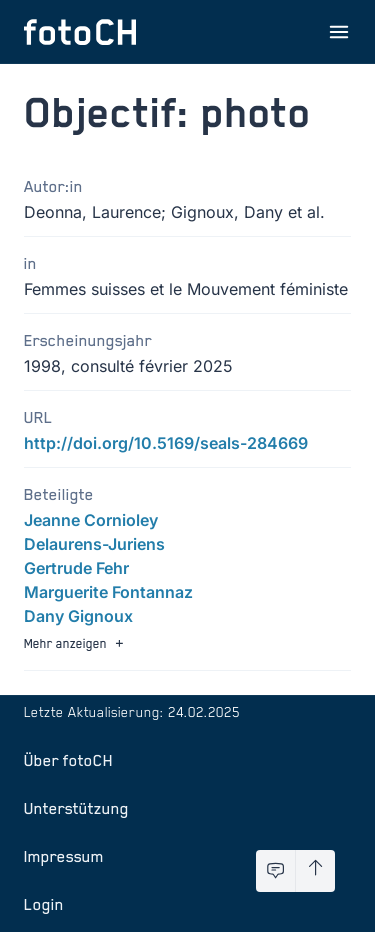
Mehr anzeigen (76, 643)
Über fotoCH (68, 760)
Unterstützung (76, 808)
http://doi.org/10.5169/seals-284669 (166, 443)
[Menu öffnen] (339, 32)
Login (44, 904)
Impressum (64, 856)
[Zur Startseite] (80, 32)
